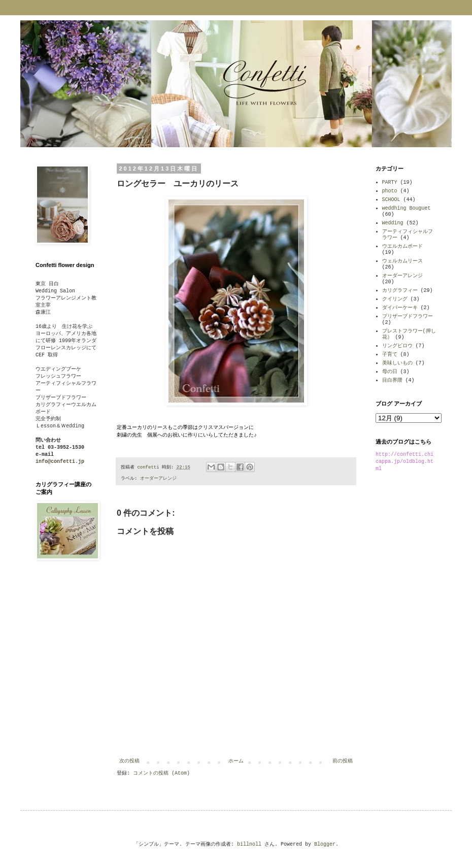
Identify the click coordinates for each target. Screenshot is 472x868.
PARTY (390, 182)
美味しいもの (397, 363)
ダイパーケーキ (400, 308)
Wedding (393, 223)
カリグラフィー (400, 291)
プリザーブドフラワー (408, 316)
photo (390, 191)
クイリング (395, 299)
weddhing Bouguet (407, 208)
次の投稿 (129, 761)
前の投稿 (343, 761)
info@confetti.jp (60, 462)
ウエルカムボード (402, 246)
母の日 (390, 372)
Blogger (325, 844)
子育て (390, 355)
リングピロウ (397, 346)
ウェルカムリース (402, 261)
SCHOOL (391, 200)
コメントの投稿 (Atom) (161, 773)
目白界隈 (392, 380)
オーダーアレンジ (158, 479)
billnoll (249, 844)
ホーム (236, 761)
